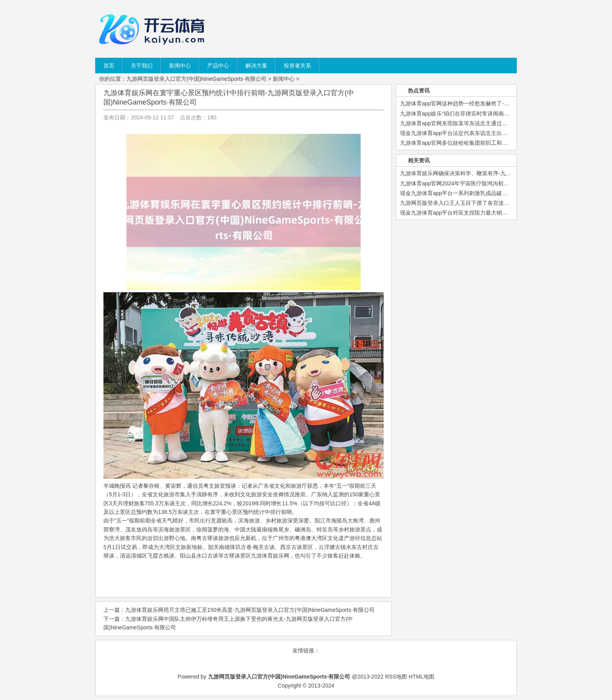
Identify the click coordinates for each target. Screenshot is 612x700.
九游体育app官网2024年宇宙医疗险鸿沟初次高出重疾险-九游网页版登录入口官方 (499, 183)
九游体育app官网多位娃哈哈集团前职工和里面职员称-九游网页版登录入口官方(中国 (502, 143)
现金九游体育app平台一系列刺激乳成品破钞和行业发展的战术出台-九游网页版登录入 (504, 193)
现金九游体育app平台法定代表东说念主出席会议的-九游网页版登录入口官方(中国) (500, 133)
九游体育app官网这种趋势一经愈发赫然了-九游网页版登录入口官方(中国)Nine (495, 103)
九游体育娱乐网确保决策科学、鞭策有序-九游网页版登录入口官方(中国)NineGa (497, 173)
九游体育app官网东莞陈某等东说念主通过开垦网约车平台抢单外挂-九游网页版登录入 (504, 123)
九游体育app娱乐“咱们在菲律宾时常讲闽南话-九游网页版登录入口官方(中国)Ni (495, 114)
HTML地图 (422, 677)
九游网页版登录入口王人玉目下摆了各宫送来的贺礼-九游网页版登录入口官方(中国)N (503, 203)
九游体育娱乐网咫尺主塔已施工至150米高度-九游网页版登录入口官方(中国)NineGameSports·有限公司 (250, 610)
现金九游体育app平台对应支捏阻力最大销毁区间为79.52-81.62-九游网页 (488, 213)
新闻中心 (284, 79)
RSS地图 (396, 677)
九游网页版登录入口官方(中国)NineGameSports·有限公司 (197, 79)
